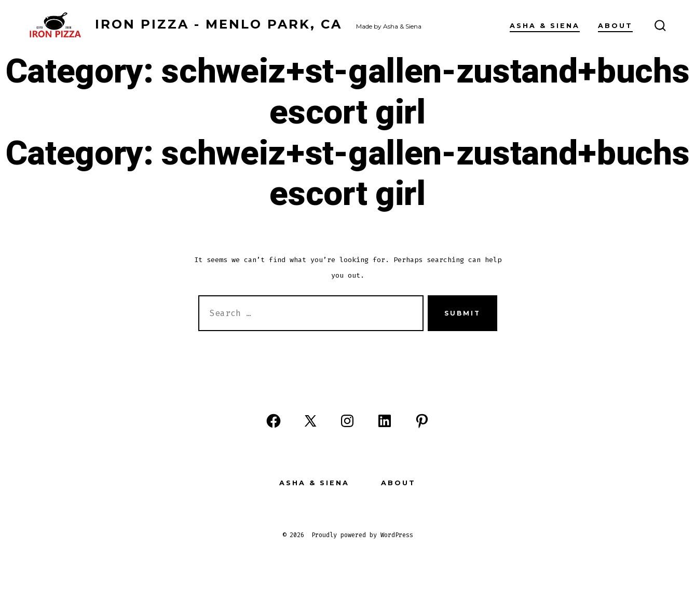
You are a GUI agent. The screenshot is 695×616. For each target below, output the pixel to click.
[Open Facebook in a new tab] (274, 421)
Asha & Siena (545, 26)
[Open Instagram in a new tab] (347, 421)
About (615, 26)
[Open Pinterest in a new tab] (422, 421)
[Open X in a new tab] (310, 421)
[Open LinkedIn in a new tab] (385, 421)
